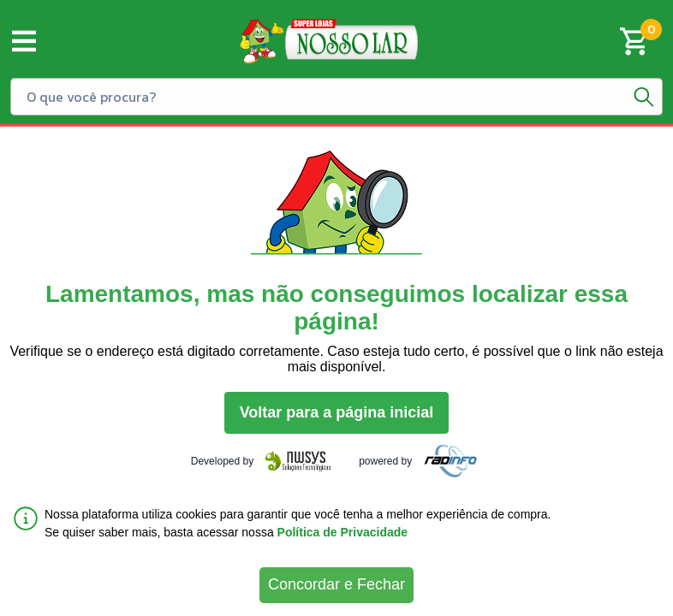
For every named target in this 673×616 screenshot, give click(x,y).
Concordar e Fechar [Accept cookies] (336, 584)
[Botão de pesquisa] (644, 97)
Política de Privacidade (343, 532)
